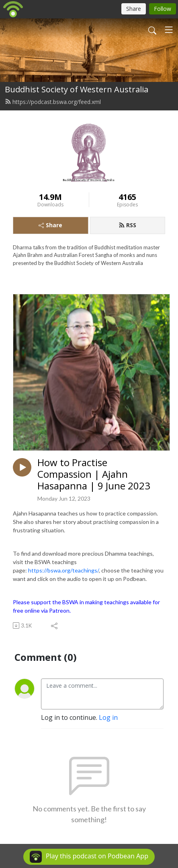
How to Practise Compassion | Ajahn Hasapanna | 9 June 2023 (94, 474)
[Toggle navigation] (169, 30)
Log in (108, 717)
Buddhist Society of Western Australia (77, 89)
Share (50, 225)
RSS (127, 225)
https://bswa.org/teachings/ (63, 570)
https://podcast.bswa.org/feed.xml (53, 102)
